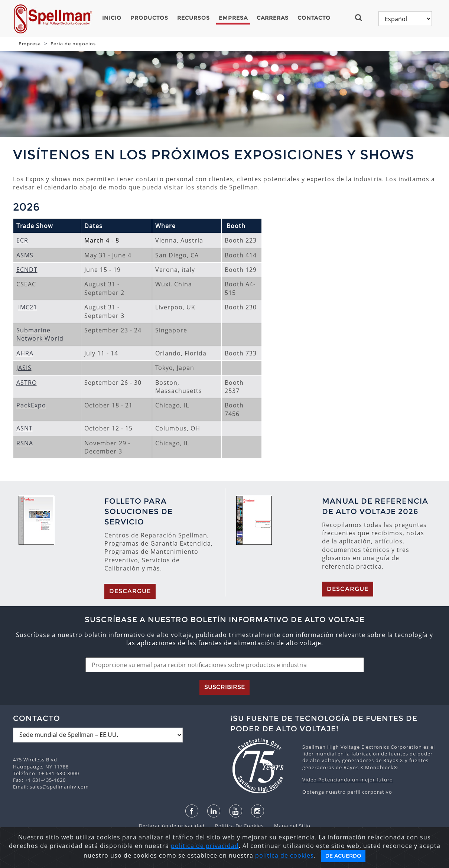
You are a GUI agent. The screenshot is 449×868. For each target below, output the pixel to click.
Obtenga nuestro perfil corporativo (347, 792)
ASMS (25, 255)
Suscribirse (224, 687)
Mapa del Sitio (288, 826)
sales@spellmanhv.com (59, 787)
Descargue (130, 591)
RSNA (25, 443)
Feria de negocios (73, 44)
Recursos (193, 18)
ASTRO (27, 383)
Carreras (273, 18)
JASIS (24, 368)
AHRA (25, 353)
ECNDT (27, 270)
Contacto (314, 18)
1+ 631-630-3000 (59, 773)
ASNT (25, 428)
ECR (22, 240)
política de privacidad (205, 846)
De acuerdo (343, 856)
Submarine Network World (40, 334)
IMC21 (28, 307)
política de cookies (284, 855)
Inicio (112, 18)
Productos (149, 18)
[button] (362, 17)
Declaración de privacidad (173, 826)
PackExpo (31, 405)
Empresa (233, 18)
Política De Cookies (236, 826)
